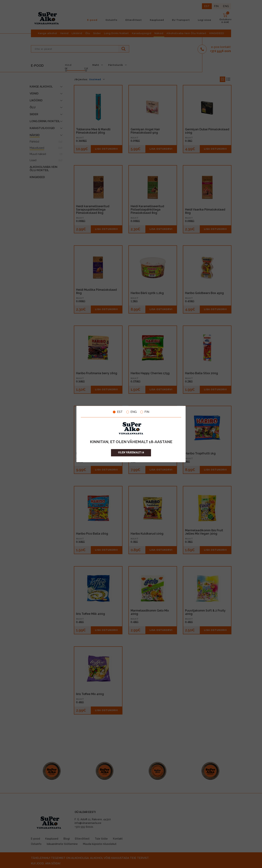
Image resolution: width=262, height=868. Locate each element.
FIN (145, 412)
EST (118, 412)
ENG (131, 412)
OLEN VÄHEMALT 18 (131, 453)
